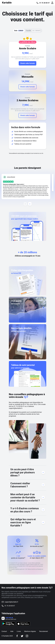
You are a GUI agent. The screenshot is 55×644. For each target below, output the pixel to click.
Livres (19, 631)
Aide (12, 631)
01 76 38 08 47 (45, 3)
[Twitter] (22, 636)
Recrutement (44, 631)
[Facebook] (17, 636)
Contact (4, 631)
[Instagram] (27, 636)
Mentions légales (30, 631)
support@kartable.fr (16, 408)
